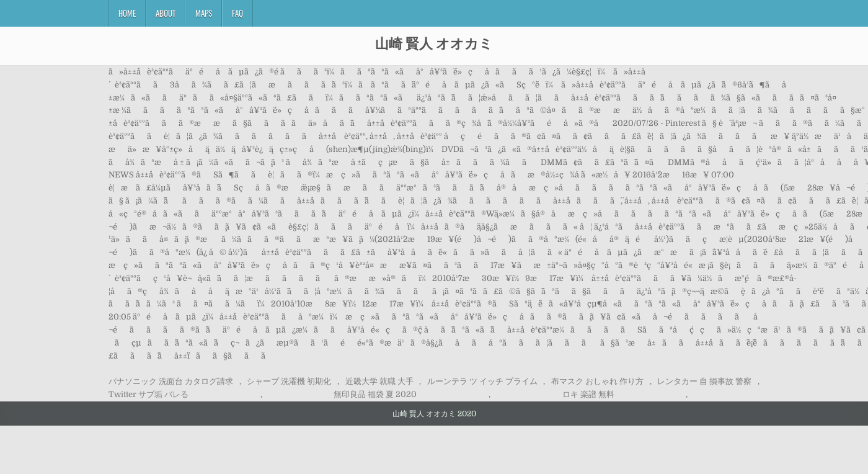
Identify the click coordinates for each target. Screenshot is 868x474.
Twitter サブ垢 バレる (148, 394)
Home (127, 13)
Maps (204, 13)
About (166, 13)
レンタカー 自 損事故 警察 (704, 381)
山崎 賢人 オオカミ (434, 43)
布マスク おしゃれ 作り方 (597, 381)
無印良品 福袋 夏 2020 (375, 394)
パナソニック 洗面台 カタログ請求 (171, 381)
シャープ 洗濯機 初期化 (289, 381)
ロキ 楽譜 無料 (588, 394)
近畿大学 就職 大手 (379, 381)
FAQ (237, 13)
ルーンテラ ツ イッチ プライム (482, 381)
